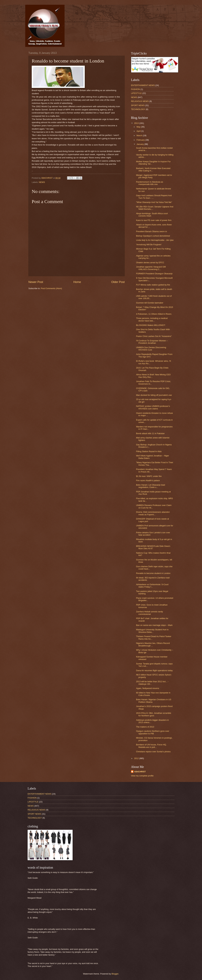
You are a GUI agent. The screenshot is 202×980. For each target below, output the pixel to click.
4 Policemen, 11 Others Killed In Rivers (154, 314)
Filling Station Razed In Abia (149, 451)
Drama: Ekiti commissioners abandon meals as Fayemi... (153, 513)
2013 (137, 123)
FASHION (135, 89)
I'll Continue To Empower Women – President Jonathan (152, 342)
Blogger (115, 974)
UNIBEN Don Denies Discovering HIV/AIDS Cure (151, 349)
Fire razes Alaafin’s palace (148, 480)
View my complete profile (142, 776)
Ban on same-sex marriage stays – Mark (154, 625)
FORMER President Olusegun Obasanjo (154, 274)
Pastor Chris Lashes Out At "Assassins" (154, 336)
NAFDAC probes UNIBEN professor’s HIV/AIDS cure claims (153, 407)
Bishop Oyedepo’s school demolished (153, 236)
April (139, 131)
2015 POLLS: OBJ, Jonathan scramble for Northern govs (154, 714)
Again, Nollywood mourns (148, 688)
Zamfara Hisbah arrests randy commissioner (149, 613)
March (140, 135)
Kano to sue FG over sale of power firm (154, 220)
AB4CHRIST (140, 772)
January (140, 144)
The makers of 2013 (145, 727)
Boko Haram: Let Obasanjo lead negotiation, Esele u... (150, 486)
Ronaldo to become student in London (153, 573)
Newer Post (36, 282)
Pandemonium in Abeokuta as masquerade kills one (150, 183)
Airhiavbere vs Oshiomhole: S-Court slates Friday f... (152, 586)
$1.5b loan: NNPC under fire (149, 476)
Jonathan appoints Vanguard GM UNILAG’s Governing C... (151, 268)
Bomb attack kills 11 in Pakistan (150, 433)
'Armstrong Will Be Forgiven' (149, 245)
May (139, 127)
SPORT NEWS (138, 105)
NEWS (42, 182)
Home (77, 282)
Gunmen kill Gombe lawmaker (150, 303)
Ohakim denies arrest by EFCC (150, 263)
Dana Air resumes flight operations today (154, 670)
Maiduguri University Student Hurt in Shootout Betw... (152, 631)
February (141, 140)
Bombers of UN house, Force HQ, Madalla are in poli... (151, 746)
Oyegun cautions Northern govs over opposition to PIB (153, 732)
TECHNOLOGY (138, 109)
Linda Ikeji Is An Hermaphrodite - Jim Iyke (155, 240)
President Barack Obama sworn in (151, 231)
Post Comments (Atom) (51, 288)
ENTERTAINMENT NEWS (143, 85)
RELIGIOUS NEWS (140, 101)
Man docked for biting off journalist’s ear (154, 395)
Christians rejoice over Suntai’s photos (153, 752)
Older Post (118, 282)
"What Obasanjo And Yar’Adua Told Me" (154, 202)
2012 (137, 758)
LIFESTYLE (136, 93)
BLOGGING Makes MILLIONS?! (151, 325)
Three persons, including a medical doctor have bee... (152, 319)
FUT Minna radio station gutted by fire (153, 285)
